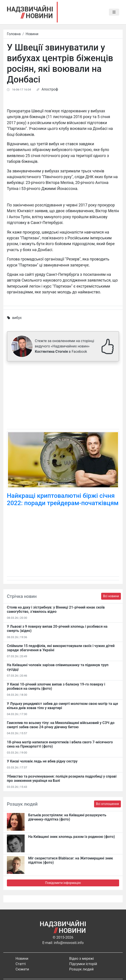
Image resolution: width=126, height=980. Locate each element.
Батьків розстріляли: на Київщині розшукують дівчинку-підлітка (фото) (67, 817)
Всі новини (111, 596)
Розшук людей (81, 969)
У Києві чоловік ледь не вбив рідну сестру (42, 761)
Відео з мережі (82, 959)
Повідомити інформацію (63, 883)
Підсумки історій (83, 964)
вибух (17, 318)
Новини (32, 34)
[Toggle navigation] (114, 12)
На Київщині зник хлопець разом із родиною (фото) (72, 837)
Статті (21, 964)
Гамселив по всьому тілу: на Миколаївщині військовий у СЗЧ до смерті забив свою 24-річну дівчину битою (61, 725)
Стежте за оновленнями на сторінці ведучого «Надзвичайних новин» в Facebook (64, 346)
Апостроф (50, 89)
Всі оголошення (107, 804)
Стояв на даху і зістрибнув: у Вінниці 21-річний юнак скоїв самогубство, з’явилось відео (56, 609)
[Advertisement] (63, 396)
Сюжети (22, 969)
